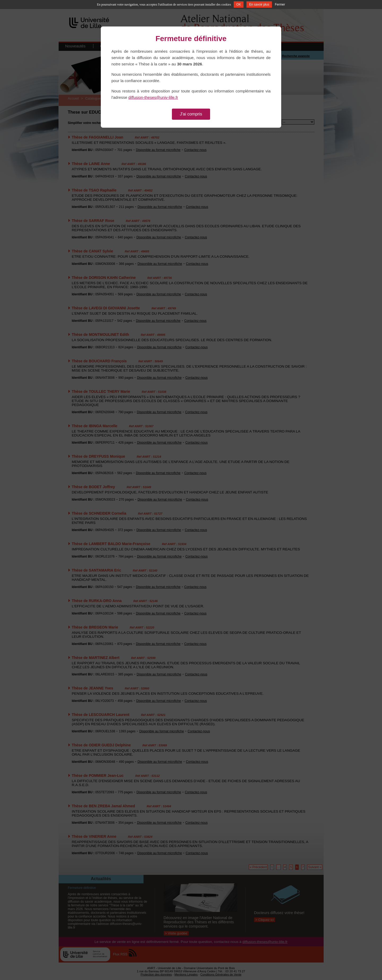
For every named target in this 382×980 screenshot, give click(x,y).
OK (239, 5)
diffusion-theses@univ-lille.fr (153, 97)
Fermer (280, 5)
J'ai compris (191, 114)
